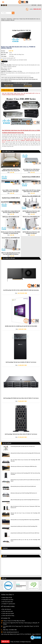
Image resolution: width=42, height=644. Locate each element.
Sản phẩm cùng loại (8, 152)
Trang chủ (3, 19)
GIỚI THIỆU (34, 5)
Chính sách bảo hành (8, 611)
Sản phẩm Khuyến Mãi (9, 258)
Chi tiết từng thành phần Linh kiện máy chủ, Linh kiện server (23, 446)
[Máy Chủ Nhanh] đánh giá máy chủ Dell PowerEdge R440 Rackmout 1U (25, 500)
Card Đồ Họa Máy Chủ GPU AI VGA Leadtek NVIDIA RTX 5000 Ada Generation (21, 290)
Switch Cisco (16, 19)
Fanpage (5, 548)
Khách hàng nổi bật (7, 598)
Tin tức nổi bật (7, 443)
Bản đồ (5, 556)
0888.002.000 (5, 641)
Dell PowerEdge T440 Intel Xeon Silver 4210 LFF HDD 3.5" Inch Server (21, 434)
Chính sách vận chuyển (8, 613)
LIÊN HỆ (39, 5)
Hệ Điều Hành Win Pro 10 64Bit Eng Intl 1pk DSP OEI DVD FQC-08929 (21, 326)
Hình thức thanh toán (7, 602)
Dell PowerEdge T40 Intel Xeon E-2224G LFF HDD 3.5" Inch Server (21, 362)
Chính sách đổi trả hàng (8, 616)
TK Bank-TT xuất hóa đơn (9, 604)
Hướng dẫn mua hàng (8, 600)
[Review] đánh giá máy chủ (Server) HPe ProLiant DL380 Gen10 (23, 486)
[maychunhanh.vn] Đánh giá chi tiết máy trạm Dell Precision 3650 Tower (25, 533)
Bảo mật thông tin (7, 609)
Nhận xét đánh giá (19, 90)
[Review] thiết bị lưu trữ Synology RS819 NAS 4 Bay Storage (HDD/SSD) (25, 520)
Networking (9, 19)
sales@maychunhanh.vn (13, 632)
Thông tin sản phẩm (7, 90)
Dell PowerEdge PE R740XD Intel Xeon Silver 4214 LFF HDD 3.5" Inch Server (21, 398)
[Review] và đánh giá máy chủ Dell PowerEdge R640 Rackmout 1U (24, 493)
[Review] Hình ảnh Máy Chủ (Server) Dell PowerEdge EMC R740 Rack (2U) (25, 453)
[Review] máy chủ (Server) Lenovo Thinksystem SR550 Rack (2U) (24, 466)
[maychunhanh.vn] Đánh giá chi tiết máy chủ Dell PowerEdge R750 (24, 526)
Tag (26, 90)
